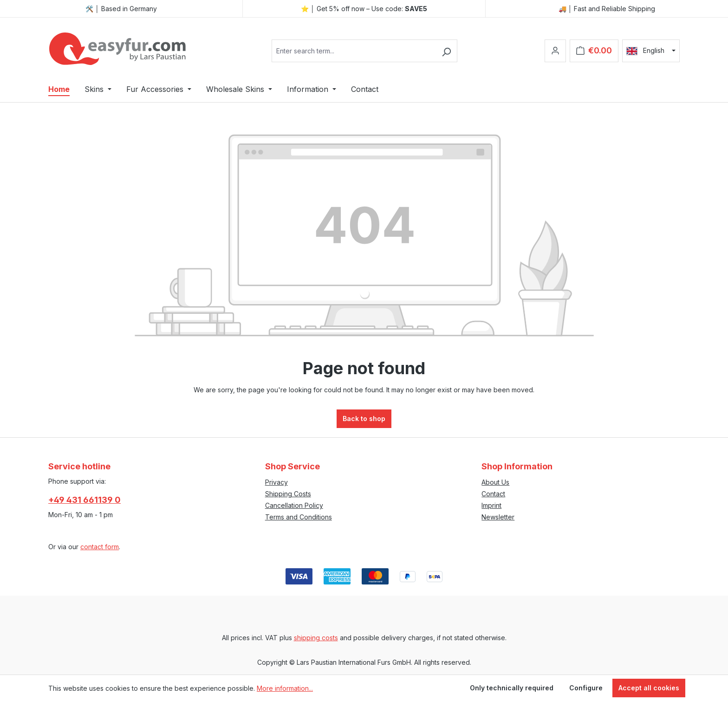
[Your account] (555, 51)
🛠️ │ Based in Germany (121, 9)
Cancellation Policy (294, 505)
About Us (495, 482)
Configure (586, 688)
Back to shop (364, 419)
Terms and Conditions (299, 517)
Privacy (276, 482)
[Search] (446, 51)
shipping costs (316, 638)
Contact (493, 494)
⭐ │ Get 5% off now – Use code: (364, 9)
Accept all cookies (649, 688)
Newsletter (498, 517)
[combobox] (354, 51)
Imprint (491, 505)
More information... (285, 688)
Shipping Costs (288, 494)
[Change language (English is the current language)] (651, 51)
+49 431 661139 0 (84, 500)
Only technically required (512, 688)
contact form (100, 547)
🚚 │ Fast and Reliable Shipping (607, 9)
